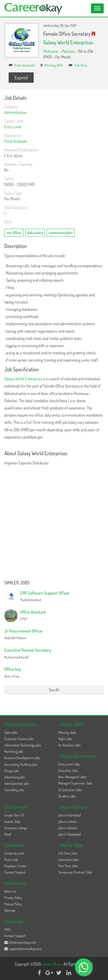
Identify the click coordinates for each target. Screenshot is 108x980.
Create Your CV (14, 815)
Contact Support (15, 872)
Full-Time (81, 65)
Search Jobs (12, 822)
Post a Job (11, 860)
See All (54, 690)
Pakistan (68, 51)
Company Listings (16, 828)
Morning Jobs (67, 732)
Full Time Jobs (68, 853)
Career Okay (52, 964)
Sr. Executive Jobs (70, 790)
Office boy (13, 669)
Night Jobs (66, 739)
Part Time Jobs (68, 866)
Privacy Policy (13, 898)
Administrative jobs (17, 784)
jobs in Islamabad (70, 815)
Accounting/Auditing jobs (21, 764)
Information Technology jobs (23, 745)
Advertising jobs (15, 777)
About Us (10, 891)
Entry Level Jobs (69, 764)
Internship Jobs (69, 860)
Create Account (14, 853)
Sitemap (10, 910)
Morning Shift (54, 65)
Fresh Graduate (25, 65)
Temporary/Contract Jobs (75, 872)
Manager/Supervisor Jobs (75, 783)
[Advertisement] (54, 523)
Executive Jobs (68, 771)
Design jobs (12, 771)
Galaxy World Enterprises (68, 42)
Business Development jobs (22, 758)
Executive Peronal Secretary (28, 650)
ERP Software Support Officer (45, 593)
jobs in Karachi (68, 828)
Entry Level (13, 127)
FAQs (8, 929)
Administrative (15, 112)
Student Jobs (67, 796)
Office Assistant (33, 612)
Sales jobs (11, 732)
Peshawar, (51, 51)
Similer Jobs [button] (17, 583)
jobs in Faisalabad (70, 834)
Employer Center (15, 866)
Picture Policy (13, 904)
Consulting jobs (14, 790)
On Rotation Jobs (70, 745)
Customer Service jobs (19, 739)
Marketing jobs (14, 752)
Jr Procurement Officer (24, 631)
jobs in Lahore (68, 822)
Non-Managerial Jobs (72, 777)
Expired (21, 78)
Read (8, 834)
